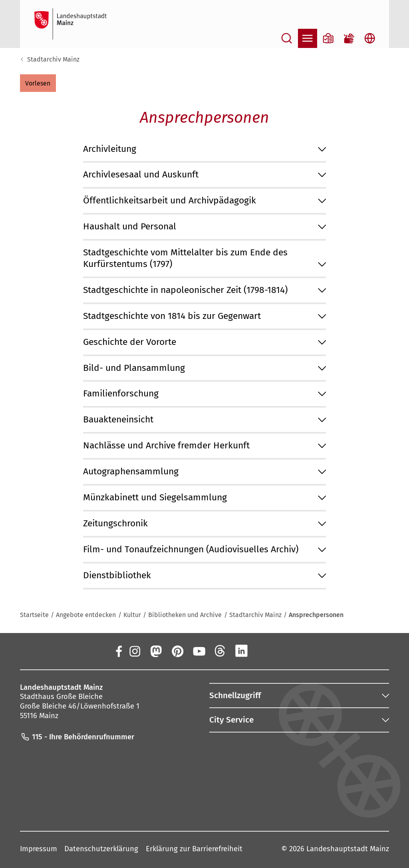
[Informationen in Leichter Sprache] (328, 38)
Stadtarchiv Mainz (53, 59)
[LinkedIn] (242, 651)
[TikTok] (284, 651)
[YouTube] (199, 651)
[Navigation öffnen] (308, 38)
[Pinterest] (177, 651)
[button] (38, 83)
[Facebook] (119, 651)
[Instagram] (134, 651)
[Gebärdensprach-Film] (349, 38)
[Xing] (263, 651)
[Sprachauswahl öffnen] (370, 38)
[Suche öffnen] (287, 38)
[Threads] (220, 651)
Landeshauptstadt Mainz (348, 849)
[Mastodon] (156, 651)
